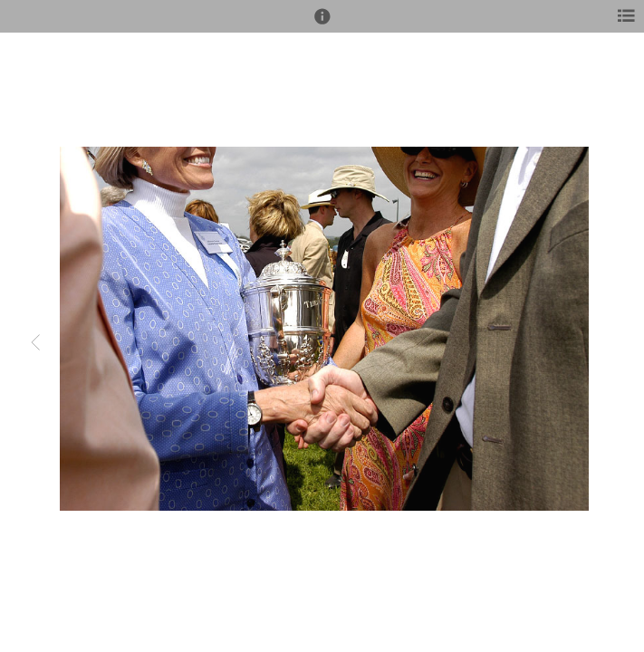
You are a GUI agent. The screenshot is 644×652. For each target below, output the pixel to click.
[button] (322, 24)
